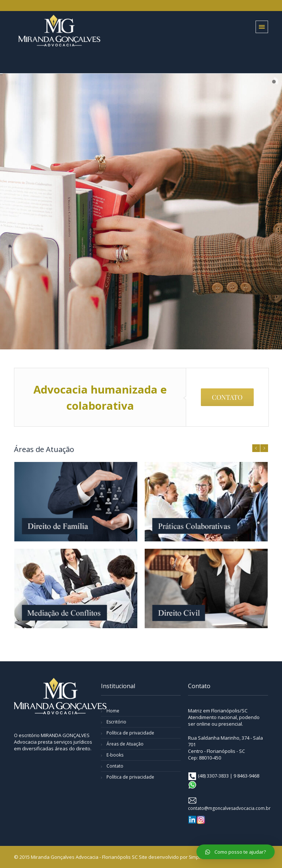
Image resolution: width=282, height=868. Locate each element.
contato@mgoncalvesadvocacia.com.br (229, 808)
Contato (115, 766)
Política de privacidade (130, 733)
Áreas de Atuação (125, 744)
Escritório (116, 722)
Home (113, 711)
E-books (115, 755)
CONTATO (227, 397)
